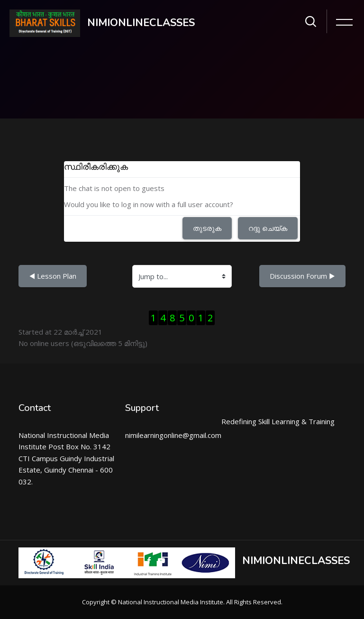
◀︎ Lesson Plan (53, 276)
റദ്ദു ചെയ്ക (268, 228)
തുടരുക (207, 228)
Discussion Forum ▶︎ (302, 276)
